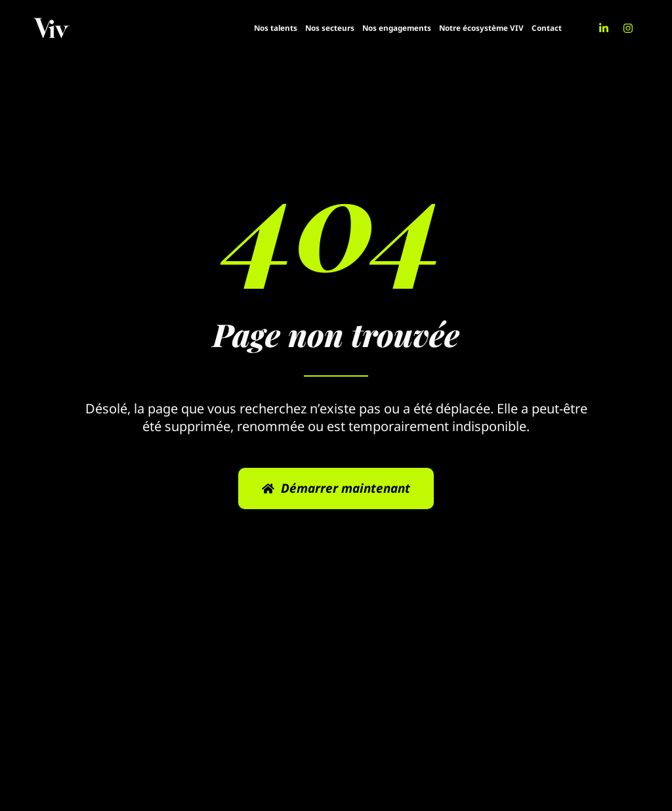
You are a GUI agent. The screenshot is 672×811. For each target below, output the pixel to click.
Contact (547, 28)
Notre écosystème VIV (481, 28)
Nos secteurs (330, 28)
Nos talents (276, 28)
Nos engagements (397, 28)
